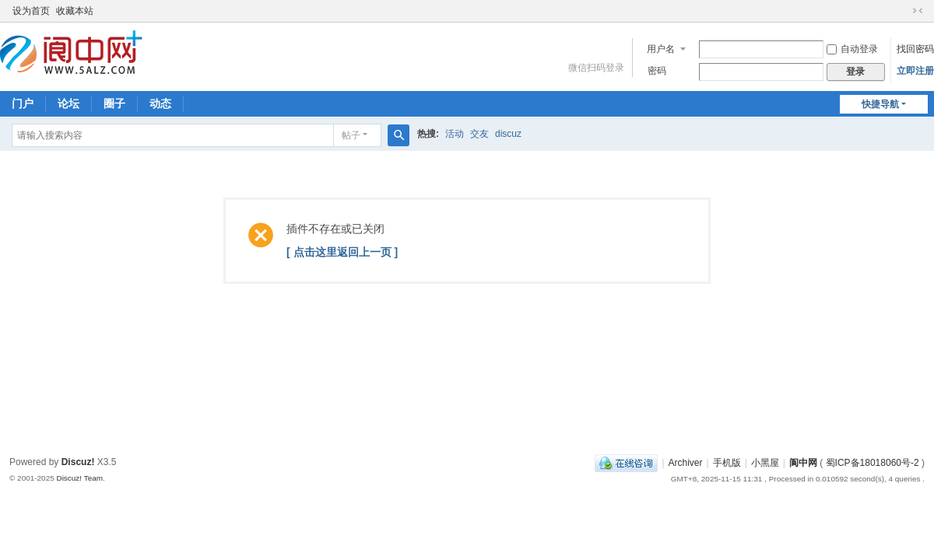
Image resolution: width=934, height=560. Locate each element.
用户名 (661, 49)
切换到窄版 (918, 11)
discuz (508, 134)
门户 (23, 103)
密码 (657, 71)
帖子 (351, 135)
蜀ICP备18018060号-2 (873, 463)
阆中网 (803, 463)
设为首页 (31, 11)
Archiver (686, 463)
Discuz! (78, 462)
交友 (479, 134)
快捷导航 (880, 104)
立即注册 (915, 71)
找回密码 (915, 49)
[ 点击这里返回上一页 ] (342, 252)
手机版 (727, 463)
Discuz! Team (79, 478)
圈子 (114, 103)
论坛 (68, 103)
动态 (160, 103)
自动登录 (852, 49)
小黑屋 (765, 463)
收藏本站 (75, 11)
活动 (455, 134)
